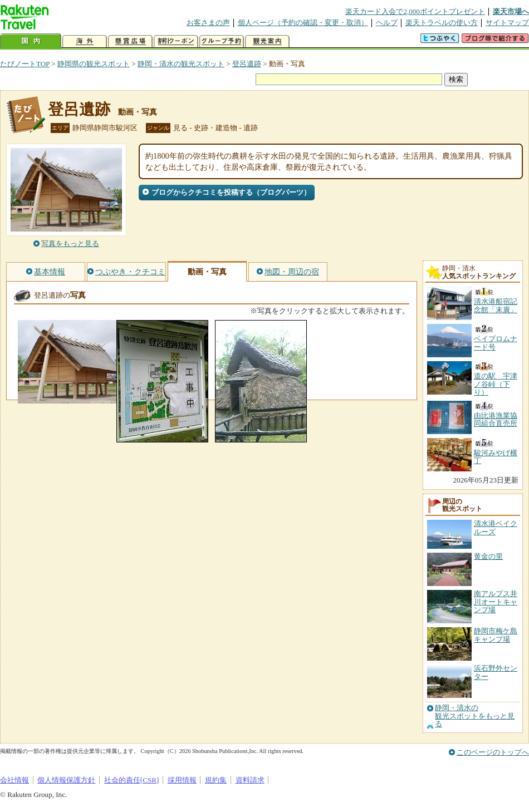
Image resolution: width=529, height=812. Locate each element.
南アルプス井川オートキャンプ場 (496, 602)
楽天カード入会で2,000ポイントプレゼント (415, 11)
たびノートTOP (25, 64)
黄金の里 (488, 556)
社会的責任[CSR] (132, 780)
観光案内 (267, 41)
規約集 (216, 780)
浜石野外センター (496, 672)
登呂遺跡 (247, 64)
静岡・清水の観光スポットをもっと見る (475, 716)
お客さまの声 (208, 23)
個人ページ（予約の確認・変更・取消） (303, 23)
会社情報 (14, 780)
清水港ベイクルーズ (496, 527)
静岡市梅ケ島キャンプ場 (496, 635)
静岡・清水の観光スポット (181, 64)
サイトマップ (507, 23)
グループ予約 (222, 41)
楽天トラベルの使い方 (442, 23)
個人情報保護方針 (66, 780)
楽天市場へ (511, 11)
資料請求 (250, 780)
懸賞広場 (130, 41)
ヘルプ (387, 23)
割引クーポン (176, 41)
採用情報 (182, 780)
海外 (85, 41)
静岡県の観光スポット (94, 64)
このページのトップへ (493, 752)
